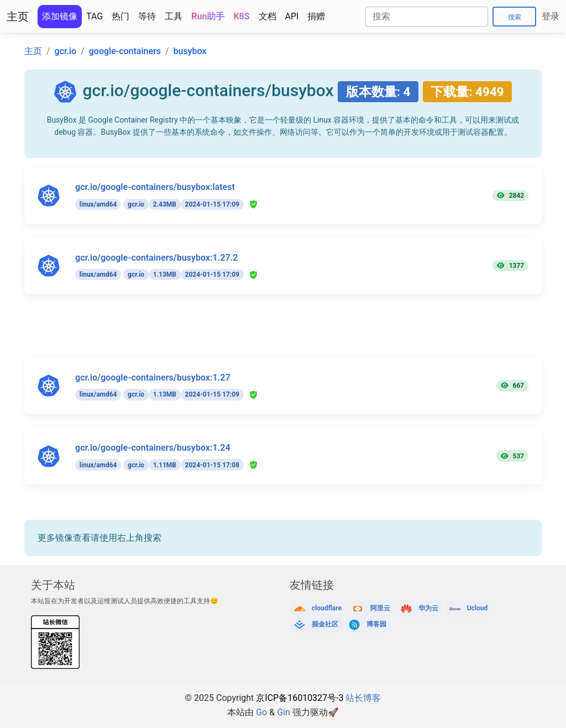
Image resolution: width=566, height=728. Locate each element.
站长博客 (363, 698)
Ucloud (478, 608)
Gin (284, 712)
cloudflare (327, 608)
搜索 (515, 17)
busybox (190, 51)
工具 (174, 16)
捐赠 (316, 16)
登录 (551, 16)
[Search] (427, 17)
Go (261, 712)
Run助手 (208, 16)
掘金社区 (325, 624)
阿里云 (380, 608)
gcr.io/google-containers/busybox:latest (155, 187)
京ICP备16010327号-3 (300, 698)
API (292, 16)
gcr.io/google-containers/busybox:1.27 (153, 378)
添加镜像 (60, 16)
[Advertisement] (290, 333)
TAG (95, 16)
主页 (18, 17)
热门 (120, 16)
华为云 (428, 608)
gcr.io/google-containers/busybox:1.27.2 (156, 258)
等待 (147, 16)
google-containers (125, 51)
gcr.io (66, 51)
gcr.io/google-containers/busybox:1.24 (153, 448)
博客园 (376, 624)
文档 (268, 16)
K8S (241, 16)
